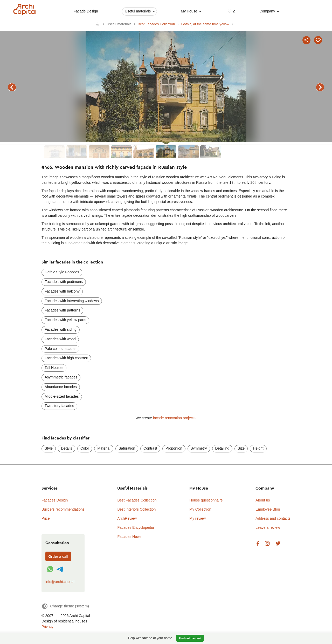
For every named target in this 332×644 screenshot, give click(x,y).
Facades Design (55, 500)
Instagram (267, 544)
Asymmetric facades (61, 377)
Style (49, 448)
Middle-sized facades (62, 396)
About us (263, 500)
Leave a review (268, 527)
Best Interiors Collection (136, 509)
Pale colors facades (60, 349)
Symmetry (199, 448)
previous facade (12, 87)
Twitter (278, 544)
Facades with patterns (62, 310)
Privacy (47, 627)
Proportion (174, 448)
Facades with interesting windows (72, 301)
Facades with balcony (62, 291)
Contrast (150, 448)
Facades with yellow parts (65, 320)
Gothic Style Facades (62, 272)
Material (104, 448)
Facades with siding (61, 329)
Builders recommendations (63, 509)
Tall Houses (54, 368)
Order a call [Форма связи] (58, 557)
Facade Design (86, 11)
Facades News (129, 537)
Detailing (222, 448)
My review (198, 518)
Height (258, 448)
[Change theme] (65, 606)
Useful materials (138, 11)
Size (241, 448)
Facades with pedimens (64, 282)
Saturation (127, 448)
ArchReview (127, 518)
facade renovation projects (174, 418)
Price (46, 518)
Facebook (258, 544)
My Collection (200, 509)
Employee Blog (268, 509)
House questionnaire (206, 500)
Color (85, 448)
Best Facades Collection (137, 500)
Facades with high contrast (66, 358)
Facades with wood (60, 339)
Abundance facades (61, 387)
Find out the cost (190, 638)
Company (267, 11)
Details (67, 448)
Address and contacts (273, 518)
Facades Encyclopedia (136, 527)
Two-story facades (59, 406)
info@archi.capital (60, 582)
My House (189, 11)
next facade (320, 87)
